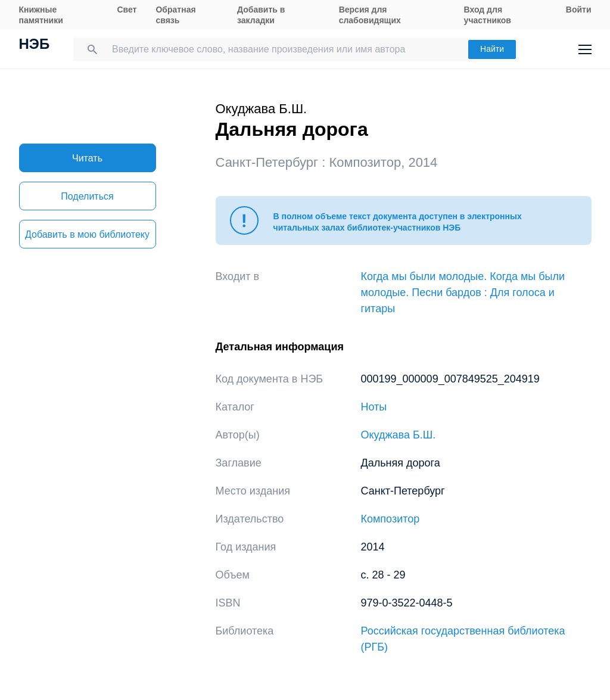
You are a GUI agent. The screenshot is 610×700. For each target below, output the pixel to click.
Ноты (374, 407)
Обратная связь (175, 15)
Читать (87, 158)
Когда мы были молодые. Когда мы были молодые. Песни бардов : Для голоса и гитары (463, 293)
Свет (127, 10)
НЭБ (35, 45)
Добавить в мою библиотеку (87, 234)
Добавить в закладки (261, 15)
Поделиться (87, 196)
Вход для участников (488, 15)
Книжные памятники (41, 15)
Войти (579, 10)
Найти (492, 49)
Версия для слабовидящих (370, 15)
